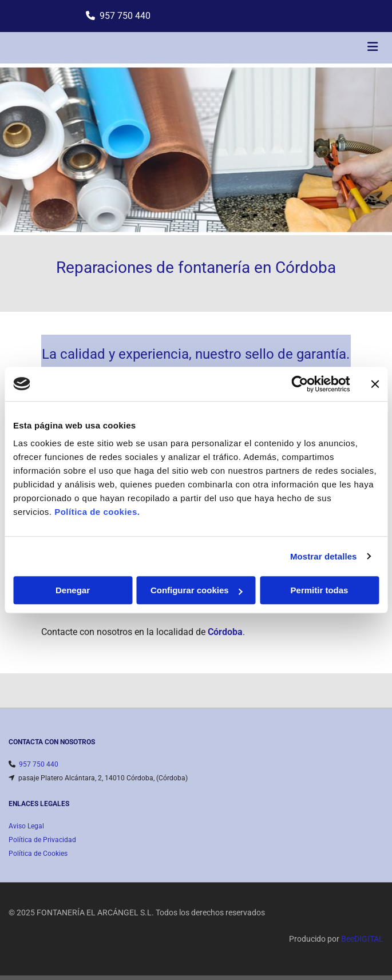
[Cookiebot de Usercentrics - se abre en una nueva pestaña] (300, 384)
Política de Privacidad (42, 840)
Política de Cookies (38, 854)
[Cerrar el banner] (375, 384)
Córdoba (225, 632)
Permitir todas (320, 590)
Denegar (73, 590)
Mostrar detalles (324, 556)
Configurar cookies (197, 590)
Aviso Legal (26, 826)
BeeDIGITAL (362, 939)
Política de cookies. (97, 512)
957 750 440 (125, 16)
